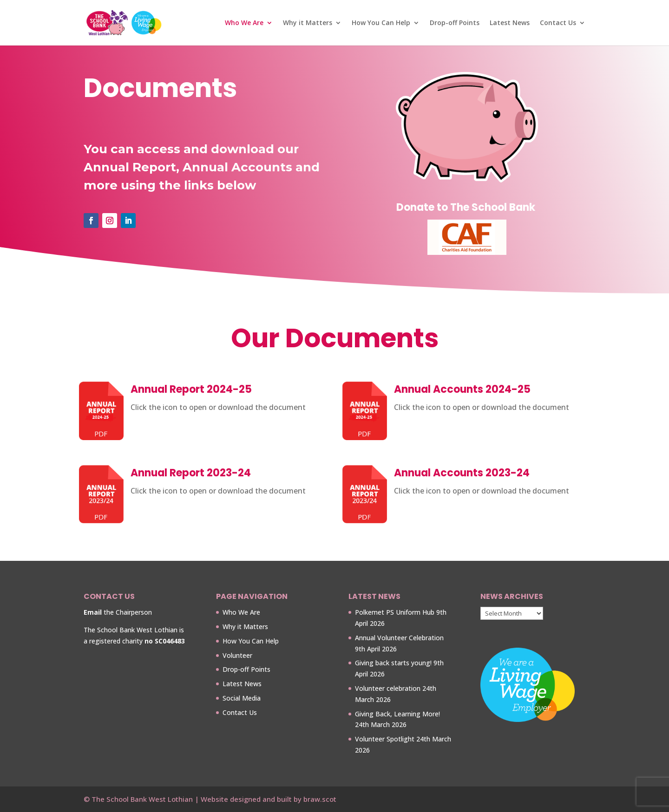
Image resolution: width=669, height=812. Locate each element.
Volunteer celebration (388, 688)
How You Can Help (381, 23)
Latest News (510, 23)
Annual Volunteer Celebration (399, 638)
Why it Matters (308, 23)
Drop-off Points (455, 23)
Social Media (242, 698)
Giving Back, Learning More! (397, 714)
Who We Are (244, 23)
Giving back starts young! (393, 663)
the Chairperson (118, 612)
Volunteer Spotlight (385, 739)
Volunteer (237, 655)
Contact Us (558, 23)
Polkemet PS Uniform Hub (395, 612)
